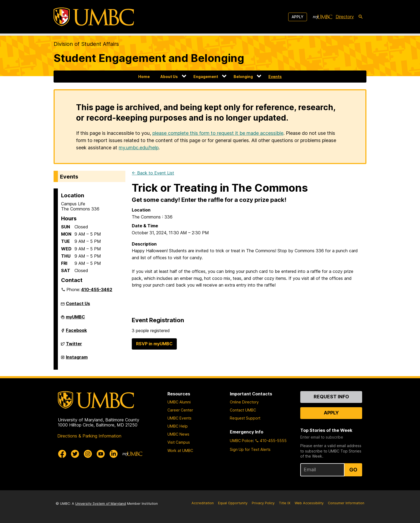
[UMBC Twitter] (75, 454)
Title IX (285, 503)
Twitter (74, 346)
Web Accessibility (309, 503)
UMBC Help (178, 426)
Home (144, 77)
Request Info (331, 397)
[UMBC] (94, 17)
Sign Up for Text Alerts (250, 449)
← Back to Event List (153, 173)
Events (275, 77)
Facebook (76, 332)
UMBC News (178, 434)
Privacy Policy (263, 503)
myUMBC (75, 319)
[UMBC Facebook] (62, 454)
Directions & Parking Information (89, 436)
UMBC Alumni (179, 402)
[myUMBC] (322, 17)
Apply (298, 17)
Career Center (180, 410)
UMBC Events (179, 418)
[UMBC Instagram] (88, 454)
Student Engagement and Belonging (149, 58)
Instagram (77, 359)
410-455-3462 (97, 290)
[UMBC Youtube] (101, 454)
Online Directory (244, 402)
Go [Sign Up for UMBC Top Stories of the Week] (353, 470)
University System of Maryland (101, 504)
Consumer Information (346, 503)
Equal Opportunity (233, 503)
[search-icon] (361, 17)
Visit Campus (179, 442)
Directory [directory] (345, 17)
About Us (169, 77)
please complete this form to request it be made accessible (218, 133)
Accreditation (203, 503)
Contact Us (78, 303)
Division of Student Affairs (86, 44)
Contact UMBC (243, 410)
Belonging (243, 77)
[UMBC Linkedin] (114, 454)
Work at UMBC (180, 450)
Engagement (206, 77)
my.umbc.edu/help (139, 148)
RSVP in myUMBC (154, 344)
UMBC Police (241, 441)
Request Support (245, 418)
